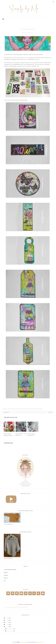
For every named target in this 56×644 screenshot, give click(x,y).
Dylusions (22, 409)
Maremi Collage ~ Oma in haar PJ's (21, 435)
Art (5, 581)
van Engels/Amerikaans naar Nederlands (16, 607)
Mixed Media (40, 409)
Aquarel (6, 575)
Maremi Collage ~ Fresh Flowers (32, 435)
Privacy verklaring (40, 642)
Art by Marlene (11, 409)
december (10, 629)
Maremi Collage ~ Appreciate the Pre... (9, 435)
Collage (17, 409)
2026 (7, 618)
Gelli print (28, 409)
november (10, 631)
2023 (7, 625)
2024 (7, 622)
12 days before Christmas (10, 570)
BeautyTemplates (23, 642)
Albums (6, 572)
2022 (7, 627)
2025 (7, 620)
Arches (6, 578)
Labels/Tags (33, 409)
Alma (24, 33)
